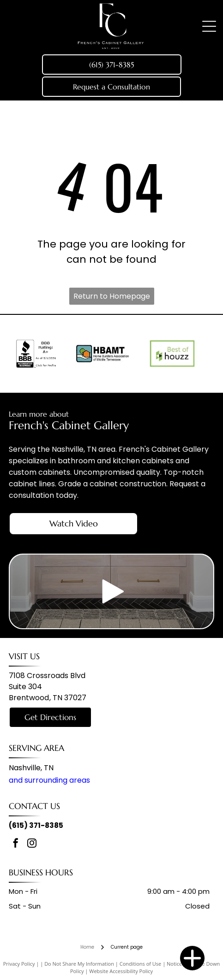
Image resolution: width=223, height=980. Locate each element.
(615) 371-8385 (36, 825)
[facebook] (16, 844)
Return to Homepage (112, 296)
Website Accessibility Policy (121, 971)
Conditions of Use (141, 964)
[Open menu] (209, 26)
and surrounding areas (49, 780)
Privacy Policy (19, 964)
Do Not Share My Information (79, 964)
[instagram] (32, 844)
